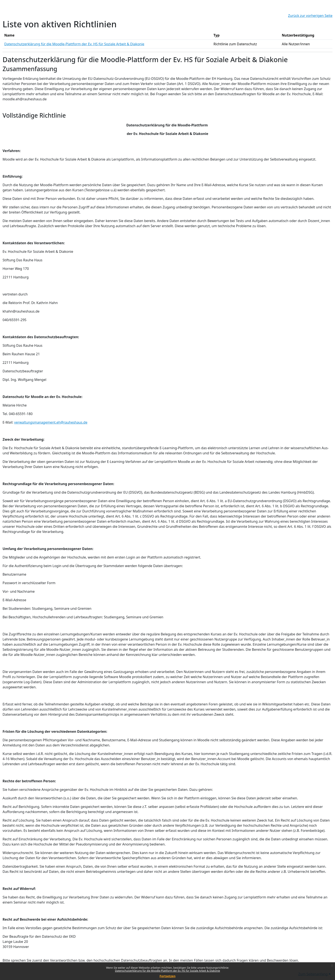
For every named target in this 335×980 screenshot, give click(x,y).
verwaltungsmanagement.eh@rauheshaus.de (51, 422)
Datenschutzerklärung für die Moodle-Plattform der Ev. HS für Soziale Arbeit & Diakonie (167, 971)
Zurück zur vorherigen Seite (310, 16)
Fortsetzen (168, 976)
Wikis (266, 704)
